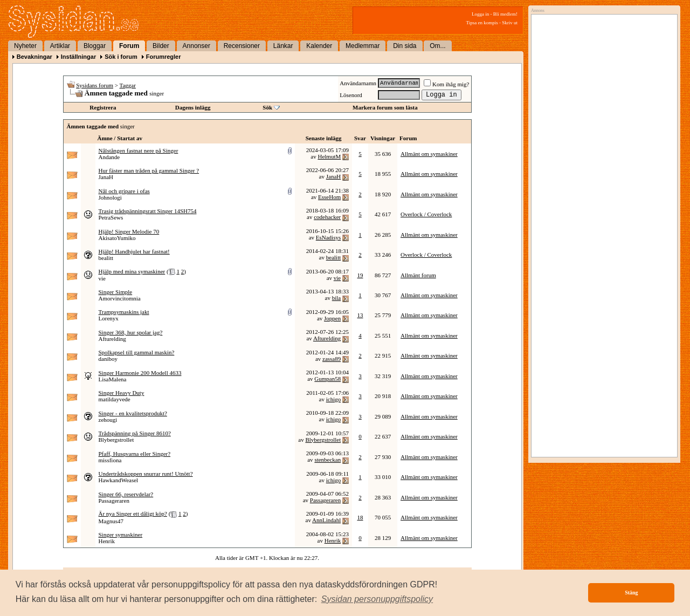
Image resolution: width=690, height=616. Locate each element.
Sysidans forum (95, 85)
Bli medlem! (505, 14)
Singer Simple (116, 292)
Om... (437, 46)
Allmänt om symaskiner (429, 154)
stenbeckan (327, 460)
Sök (267, 107)
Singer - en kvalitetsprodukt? (133, 413)
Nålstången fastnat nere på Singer (139, 150)
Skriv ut (510, 23)
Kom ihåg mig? (446, 84)
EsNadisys (328, 237)
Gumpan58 (327, 379)
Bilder (161, 46)
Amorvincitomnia (120, 298)
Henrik (107, 541)
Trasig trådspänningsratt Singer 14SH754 (148, 211)
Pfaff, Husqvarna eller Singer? (135, 454)
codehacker (327, 217)
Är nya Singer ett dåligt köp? (133, 514)
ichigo (334, 399)
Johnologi (110, 197)
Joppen (332, 318)
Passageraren (114, 501)
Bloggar (95, 46)
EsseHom (329, 197)
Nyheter (25, 46)
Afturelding (112, 339)
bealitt (106, 258)
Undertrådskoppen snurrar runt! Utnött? (146, 474)
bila (337, 298)
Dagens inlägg (193, 107)
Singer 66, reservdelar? (126, 494)
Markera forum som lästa (385, 107)
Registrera (103, 107)
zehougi (108, 420)
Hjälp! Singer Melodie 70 (129, 231)
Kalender (319, 46)
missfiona (110, 460)
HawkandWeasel (119, 480)
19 (360, 275)
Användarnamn (358, 83)
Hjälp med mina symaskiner (132, 271)
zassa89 (332, 359)
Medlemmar (363, 46)
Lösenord (351, 95)
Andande (109, 157)
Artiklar (60, 46)
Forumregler (164, 57)
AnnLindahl (326, 520)
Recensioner (242, 46)
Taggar (128, 85)
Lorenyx (109, 318)
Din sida (405, 46)
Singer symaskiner (121, 535)
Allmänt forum (418, 275)
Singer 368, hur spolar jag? (131, 332)
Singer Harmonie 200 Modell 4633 (140, 373)
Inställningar (78, 57)
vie (102, 278)
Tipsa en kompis (482, 23)
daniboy (108, 359)
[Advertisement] (602, 128)
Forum (129, 46)
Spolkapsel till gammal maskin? (137, 352)
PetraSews (111, 217)
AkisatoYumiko (117, 238)
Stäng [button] (631, 593)
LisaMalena (113, 379)
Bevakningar (34, 57)
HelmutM (329, 156)
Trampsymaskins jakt (124, 312)
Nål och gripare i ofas (124, 191)
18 (360, 517)
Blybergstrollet (116, 440)
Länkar (283, 46)
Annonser (196, 46)
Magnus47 (111, 521)
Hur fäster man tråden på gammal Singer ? (149, 170)
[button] (377, 599)
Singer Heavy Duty (122, 393)
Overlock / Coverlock (426, 214)
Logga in (480, 14)
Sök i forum (121, 57)
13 (360, 315)
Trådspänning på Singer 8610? (135, 433)
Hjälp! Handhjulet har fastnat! (134, 251)
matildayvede (115, 399)
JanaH (106, 177)
